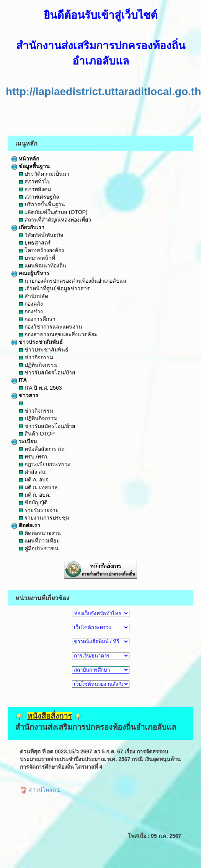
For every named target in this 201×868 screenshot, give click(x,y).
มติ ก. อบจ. (34, 479)
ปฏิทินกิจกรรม (38, 365)
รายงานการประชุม (44, 518)
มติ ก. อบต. (35, 495)
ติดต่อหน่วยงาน (40, 533)
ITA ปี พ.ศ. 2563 (40, 388)
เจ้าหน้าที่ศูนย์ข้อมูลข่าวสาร (55, 288)
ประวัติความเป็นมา (44, 174)
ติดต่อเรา (26, 525)
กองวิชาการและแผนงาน (51, 327)
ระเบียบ (24, 441)
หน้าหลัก (25, 159)
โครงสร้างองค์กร (42, 250)
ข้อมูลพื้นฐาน (31, 166)
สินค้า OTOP (37, 434)
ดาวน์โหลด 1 (40, 790)
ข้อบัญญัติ (33, 502)
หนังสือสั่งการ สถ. (42, 449)
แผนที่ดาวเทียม (39, 541)
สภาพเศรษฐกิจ (39, 197)
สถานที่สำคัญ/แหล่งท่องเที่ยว (55, 220)
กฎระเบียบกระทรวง (45, 464)
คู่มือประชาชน (39, 548)
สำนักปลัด (34, 296)
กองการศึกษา (37, 319)
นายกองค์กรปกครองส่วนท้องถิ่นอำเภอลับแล (73, 281)
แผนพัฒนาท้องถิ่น (43, 266)
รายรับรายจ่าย (39, 510)
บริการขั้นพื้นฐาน (42, 204)
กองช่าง (31, 311)
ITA (19, 380)
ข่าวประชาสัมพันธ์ (37, 342)
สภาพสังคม (35, 189)
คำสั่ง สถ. (33, 472)
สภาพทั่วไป (35, 181)
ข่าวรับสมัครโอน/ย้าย (47, 372)
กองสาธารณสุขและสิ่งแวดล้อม (58, 334)
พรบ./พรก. (34, 457)
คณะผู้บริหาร (30, 273)
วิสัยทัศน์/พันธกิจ (41, 235)
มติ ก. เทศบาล (38, 487)
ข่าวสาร (25, 395)
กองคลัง (31, 304)
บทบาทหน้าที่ (37, 258)
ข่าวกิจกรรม (36, 357)
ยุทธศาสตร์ (35, 243)
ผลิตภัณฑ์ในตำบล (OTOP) (53, 212)
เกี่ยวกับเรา (28, 227)
